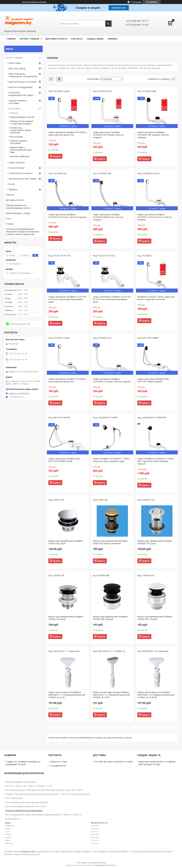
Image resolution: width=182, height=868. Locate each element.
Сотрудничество (58, 766)
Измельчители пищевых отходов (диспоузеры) (22, 122)
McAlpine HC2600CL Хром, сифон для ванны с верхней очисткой (156, 298)
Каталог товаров (29, 39)
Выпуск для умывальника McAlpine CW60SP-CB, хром (155, 542)
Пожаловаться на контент (105, 865)
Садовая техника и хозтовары (18, 102)
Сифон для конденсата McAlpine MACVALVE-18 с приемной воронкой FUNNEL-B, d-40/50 (156, 695)
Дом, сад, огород (17, 68)
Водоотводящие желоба (22, 117)
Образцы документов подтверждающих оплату (18, 207)
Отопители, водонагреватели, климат (21, 94)
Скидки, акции (95, 39)
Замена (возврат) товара (18, 213)
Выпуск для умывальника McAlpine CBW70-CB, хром (66, 542)
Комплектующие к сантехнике (19, 142)
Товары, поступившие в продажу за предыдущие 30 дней (23, 763)
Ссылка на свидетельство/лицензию (24, 810)
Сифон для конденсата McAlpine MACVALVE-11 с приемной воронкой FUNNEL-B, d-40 (67, 695)
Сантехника (14, 108)
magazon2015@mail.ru (19, 394)
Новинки (112, 39)
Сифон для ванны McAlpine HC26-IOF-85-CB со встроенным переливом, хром (112, 299)
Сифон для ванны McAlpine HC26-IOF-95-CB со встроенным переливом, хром (68, 299)
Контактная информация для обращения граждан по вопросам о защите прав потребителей (22, 232)
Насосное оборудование (21, 87)
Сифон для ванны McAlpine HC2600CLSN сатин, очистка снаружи (67, 216)
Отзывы (10, 224)
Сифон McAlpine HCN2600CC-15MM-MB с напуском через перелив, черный (156, 461)
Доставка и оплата (56, 39)
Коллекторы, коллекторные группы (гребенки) (21, 130)
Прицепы (13, 189)
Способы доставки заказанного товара (113, 762)
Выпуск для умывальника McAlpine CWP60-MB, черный (110, 618)
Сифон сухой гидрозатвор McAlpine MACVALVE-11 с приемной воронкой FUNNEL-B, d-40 (111, 695)
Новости (10, 195)
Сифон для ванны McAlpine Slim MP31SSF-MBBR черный (153, 380)
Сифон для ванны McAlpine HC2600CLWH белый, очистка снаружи (108, 135)
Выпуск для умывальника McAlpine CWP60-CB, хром (66, 618)
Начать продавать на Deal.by (34, 2)
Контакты (77, 39)
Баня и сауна (15, 63)
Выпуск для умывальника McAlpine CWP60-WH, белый (155, 618)
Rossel (12, 184)
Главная (11, 39)
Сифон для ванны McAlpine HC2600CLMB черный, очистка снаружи (153, 135)
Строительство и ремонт (21, 173)
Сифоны (14, 113)
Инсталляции (16, 137)
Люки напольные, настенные (22, 82)
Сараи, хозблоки (17, 162)
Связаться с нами (58, 762)
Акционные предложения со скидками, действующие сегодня (157, 763)
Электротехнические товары (23, 179)
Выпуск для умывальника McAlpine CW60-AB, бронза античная (110, 542)
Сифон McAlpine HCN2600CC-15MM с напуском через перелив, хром (112, 460)
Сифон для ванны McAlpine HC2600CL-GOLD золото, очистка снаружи (154, 217)
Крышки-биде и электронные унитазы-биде (21, 150)
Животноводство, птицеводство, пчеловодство (23, 75)
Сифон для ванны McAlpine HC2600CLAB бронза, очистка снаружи (108, 217)
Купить (57, 156)
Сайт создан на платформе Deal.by (91, 863)
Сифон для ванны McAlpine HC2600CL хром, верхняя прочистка (67, 133)
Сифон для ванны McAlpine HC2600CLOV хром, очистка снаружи (112, 380)
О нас (8, 218)
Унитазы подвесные (20, 156)
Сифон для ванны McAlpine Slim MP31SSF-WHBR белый (64, 460)
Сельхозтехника (16, 168)
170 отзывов (136, 2)
